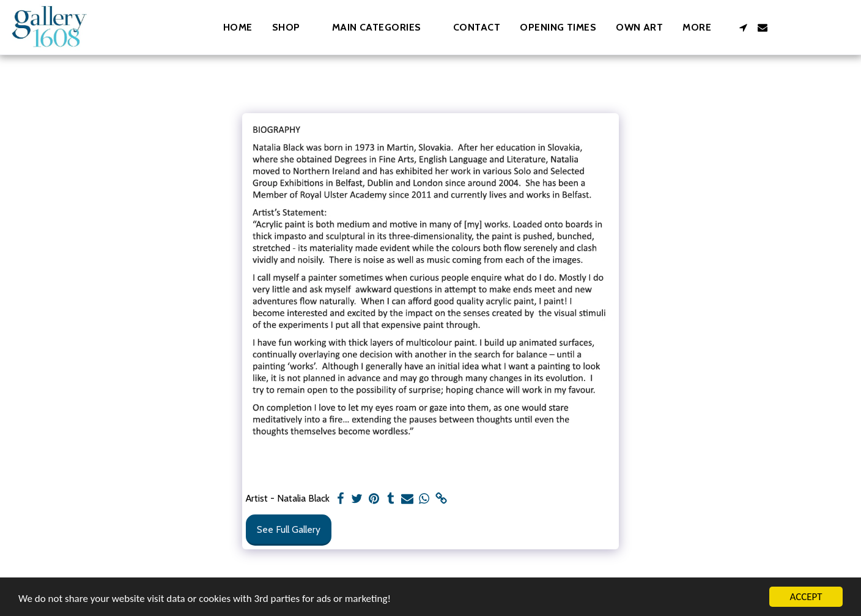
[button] (383, 27)
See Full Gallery (289, 529)
